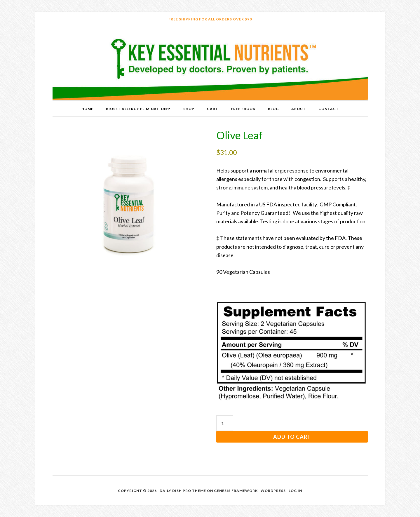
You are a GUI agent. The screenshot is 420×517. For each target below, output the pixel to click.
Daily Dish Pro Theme (183, 491)
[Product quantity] (225, 423)
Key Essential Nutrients (210, 63)
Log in (295, 491)
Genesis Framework (236, 491)
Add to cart (292, 437)
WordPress (273, 491)
